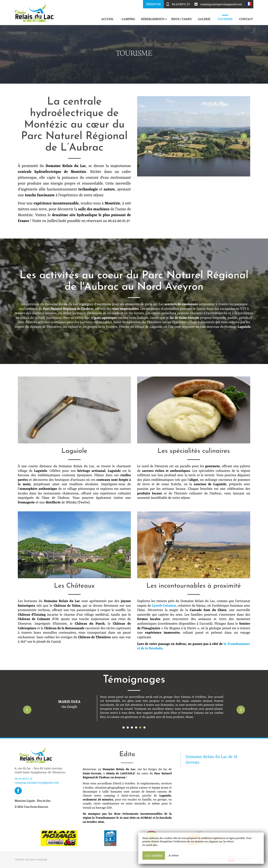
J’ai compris (154, 855)
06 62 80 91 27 (181, 4)
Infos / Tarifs (181, 19)
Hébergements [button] (154, 19)
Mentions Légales (25, 801)
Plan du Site (44, 801)
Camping (128, 19)
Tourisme (225, 19)
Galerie (204, 19)
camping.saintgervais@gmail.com (221, 4)
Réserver (153, 4)
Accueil (107, 19)
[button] (249, 4)
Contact (246, 19)
